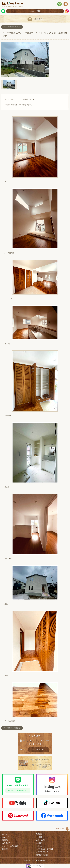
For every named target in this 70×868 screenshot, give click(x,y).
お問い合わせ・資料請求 (45, 849)
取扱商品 (5, 840)
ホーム (5, 834)
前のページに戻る (12, 27)
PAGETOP (60, 829)
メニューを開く (35, 11)
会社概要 (39, 837)
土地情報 (39, 843)
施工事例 (39, 834)
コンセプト (6, 837)
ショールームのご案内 (10, 846)
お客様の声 (6, 843)
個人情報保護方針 (42, 855)
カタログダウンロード (44, 852)
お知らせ (39, 846)
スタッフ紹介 (41, 840)
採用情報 (5, 849)
